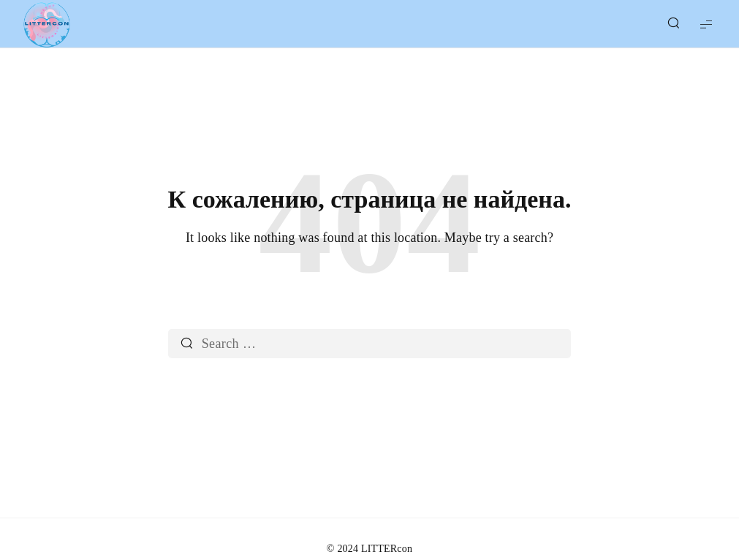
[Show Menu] (706, 24)
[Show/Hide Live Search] (673, 24)
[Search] (187, 344)
